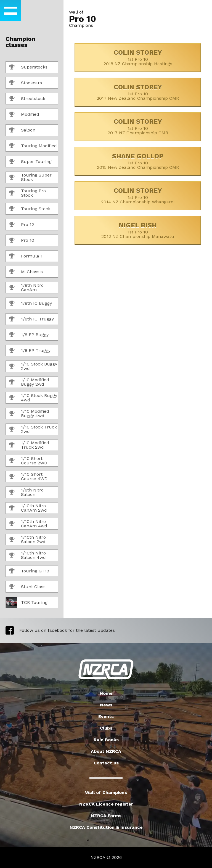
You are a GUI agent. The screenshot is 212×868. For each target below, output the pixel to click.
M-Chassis (26, 272)
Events (106, 716)
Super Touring (30, 162)
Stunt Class (27, 587)
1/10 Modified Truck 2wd (29, 445)
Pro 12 (22, 225)
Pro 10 (22, 241)
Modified (24, 115)
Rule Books (106, 740)
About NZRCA (106, 751)
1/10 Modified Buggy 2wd (29, 382)
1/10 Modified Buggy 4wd (29, 413)
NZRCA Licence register (106, 804)
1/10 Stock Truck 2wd (33, 429)
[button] (11, 11)
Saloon (22, 130)
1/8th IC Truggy (31, 319)
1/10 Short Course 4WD (28, 476)
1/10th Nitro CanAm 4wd (28, 524)
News (106, 705)
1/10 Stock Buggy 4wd (33, 398)
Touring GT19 (29, 571)
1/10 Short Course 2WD (28, 461)
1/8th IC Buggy (31, 304)
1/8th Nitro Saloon (26, 492)
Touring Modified (33, 146)
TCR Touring (27, 603)
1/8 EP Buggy (29, 335)
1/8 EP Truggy (30, 351)
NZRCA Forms (106, 816)
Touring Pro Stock (27, 193)
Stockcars (26, 83)
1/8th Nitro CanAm (26, 287)
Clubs (106, 728)
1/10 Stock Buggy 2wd (33, 366)
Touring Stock (30, 209)
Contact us (106, 763)
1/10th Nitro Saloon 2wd (27, 539)
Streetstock (27, 99)
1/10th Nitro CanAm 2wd (28, 508)
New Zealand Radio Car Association (106, 669)
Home (106, 693)
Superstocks (28, 67)
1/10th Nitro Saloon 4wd (27, 555)
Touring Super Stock (30, 177)
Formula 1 (26, 256)
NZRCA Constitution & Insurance (106, 827)
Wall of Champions (106, 792)
